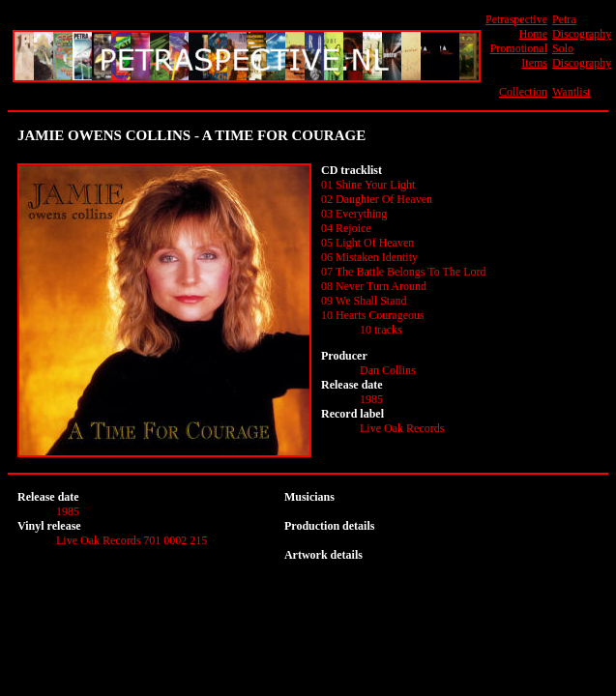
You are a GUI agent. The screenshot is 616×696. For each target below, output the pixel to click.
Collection (523, 92)
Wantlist (572, 92)
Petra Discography (582, 27)
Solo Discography (582, 56)
